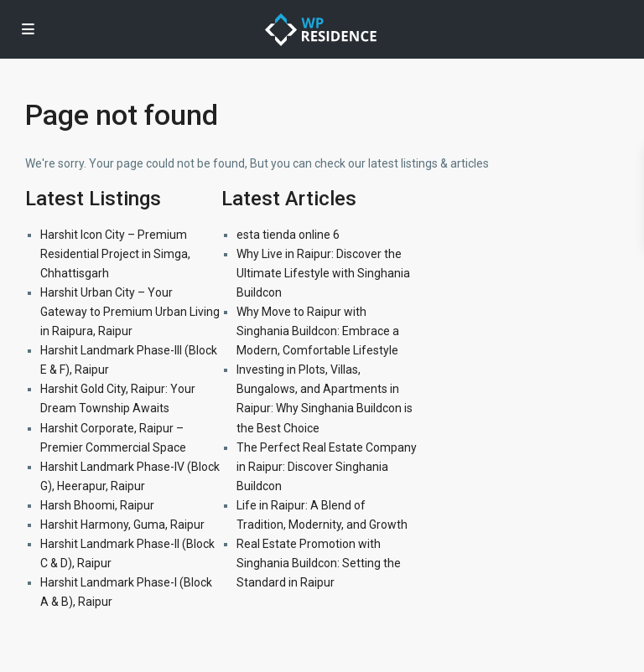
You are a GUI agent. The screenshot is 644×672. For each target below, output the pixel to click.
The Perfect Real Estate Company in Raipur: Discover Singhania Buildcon (327, 467)
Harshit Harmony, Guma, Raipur (122, 525)
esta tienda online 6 (288, 235)
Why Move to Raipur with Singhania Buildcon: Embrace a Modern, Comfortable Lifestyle (318, 331)
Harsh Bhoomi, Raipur (97, 505)
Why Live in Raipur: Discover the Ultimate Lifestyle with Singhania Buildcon (323, 273)
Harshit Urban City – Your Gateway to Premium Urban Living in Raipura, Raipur (130, 312)
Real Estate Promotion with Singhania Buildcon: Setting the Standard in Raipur (319, 563)
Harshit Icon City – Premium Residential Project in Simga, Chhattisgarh (115, 254)
